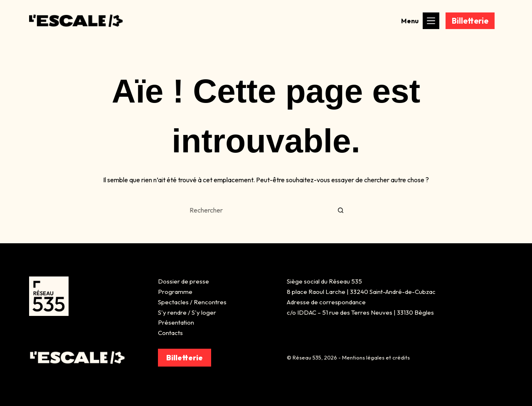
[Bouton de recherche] (341, 210)
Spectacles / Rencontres (192, 302)
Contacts (170, 333)
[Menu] (431, 21)
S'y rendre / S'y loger (187, 312)
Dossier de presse (183, 281)
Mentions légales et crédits (376, 357)
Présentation (176, 322)
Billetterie (470, 21)
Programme (175, 292)
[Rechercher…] (258, 210)
